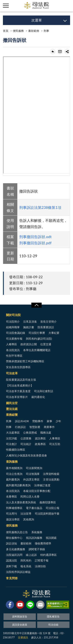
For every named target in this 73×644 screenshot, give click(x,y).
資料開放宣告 (20, 616)
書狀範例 (34, 31)
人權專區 (11, 344)
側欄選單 (6, 6)
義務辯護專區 (48, 502)
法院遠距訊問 (14, 555)
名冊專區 (11, 496)
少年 (58, 421)
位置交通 (46, 344)
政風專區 (40, 444)
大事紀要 (54, 333)
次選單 (37, 20)
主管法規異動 (51, 479)
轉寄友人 (60, 52)
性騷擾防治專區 (16, 450)
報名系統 (26, 566)
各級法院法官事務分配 (37, 491)
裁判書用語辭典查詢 (18, 485)
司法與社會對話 (44, 391)
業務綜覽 (12, 415)
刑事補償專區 (14, 508)
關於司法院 (13, 315)
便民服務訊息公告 (17, 532)
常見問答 (12, 578)
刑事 (46, 31)
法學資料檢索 (51, 474)
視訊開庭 (51, 538)
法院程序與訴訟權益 (18, 572)
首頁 (6, 31)
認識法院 (11, 560)
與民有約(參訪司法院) (39, 339)
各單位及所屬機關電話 (37, 350)
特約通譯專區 (48, 555)
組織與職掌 (13, 327)
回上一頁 (53, 52)
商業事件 (49, 427)
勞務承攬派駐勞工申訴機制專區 (25, 361)
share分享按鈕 (67, 52)
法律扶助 (40, 566)
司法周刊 (11, 514)
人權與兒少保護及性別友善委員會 (26, 455)
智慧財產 (35, 427)
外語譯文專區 (31, 479)
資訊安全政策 (20, 625)
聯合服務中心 (14, 538)
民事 (9, 421)
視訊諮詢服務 (34, 538)
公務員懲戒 (30, 433)
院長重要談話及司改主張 (21, 380)
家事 (49, 421)
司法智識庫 (33, 474)
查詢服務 (12, 461)
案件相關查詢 (14, 468)
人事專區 (55, 438)
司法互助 (55, 444)
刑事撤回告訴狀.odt (35, 237)
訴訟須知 (11, 543)
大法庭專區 (13, 433)
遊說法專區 (13, 519)
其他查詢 (29, 519)
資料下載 (11, 566)
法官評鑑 (11, 438)
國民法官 (12, 403)
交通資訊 (23, 637)
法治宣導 (26, 514)
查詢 (67, 6)
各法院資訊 (13, 350)
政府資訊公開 (29, 344)
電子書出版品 (34, 508)
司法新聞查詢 (34, 468)
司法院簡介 (13, 322)
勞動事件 (38, 421)
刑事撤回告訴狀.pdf (35, 243)
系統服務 (37, 532)
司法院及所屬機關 (18, 6)
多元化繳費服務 (16, 549)
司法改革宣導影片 (17, 397)
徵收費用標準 (43, 543)
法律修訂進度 (42, 485)
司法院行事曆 (37, 333)
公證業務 (26, 438)
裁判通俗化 (38, 397)
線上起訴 (31, 555)
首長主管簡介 (48, 322)
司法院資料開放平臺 (47, 514)
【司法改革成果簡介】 (20, 385)
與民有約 (26, 560)
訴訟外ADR (22, 421)
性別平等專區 (14, 356)
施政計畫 (29, 327)
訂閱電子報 (42, 560)
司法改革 (12, 373)
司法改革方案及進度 (18, 391)
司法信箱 (53, 625)
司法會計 (11, 444)
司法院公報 (53, 508)
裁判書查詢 (13, 479)
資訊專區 (40, 438)
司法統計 (26, 444)
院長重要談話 (46, 327)
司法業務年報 (14, 339)
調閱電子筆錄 (37, 549)
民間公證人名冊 (30, 496)
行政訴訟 (20, 427)
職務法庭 (46, 433)
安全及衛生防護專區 (18, 367)
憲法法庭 (12, 409)
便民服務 (18, 31)
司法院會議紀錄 (16, 333)
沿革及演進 (30, 322)
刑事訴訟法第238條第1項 (40, 207)
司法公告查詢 (14, 474)
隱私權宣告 (53, 616)
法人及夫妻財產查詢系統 (21, 502)
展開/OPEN (36, 305)
